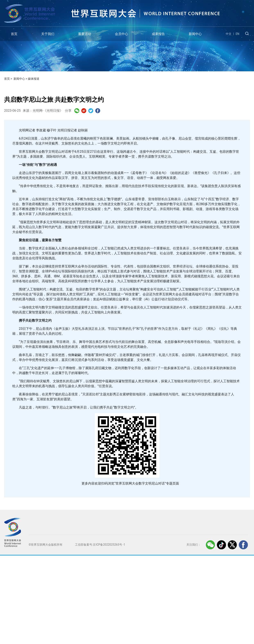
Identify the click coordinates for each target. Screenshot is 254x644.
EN (237, 34)
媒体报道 (34, 79)
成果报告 (158, 34)
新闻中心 (195, 34)
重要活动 (85, 34)
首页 (14, 34)
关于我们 (48, 34)
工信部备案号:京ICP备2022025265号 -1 (100, 545)
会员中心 (121, 34)
